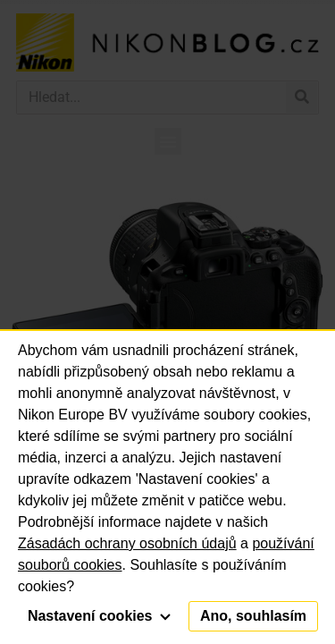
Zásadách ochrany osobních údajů (127, 543)
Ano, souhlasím (253, 616)
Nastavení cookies (99, 616)
